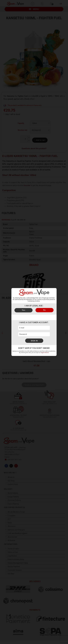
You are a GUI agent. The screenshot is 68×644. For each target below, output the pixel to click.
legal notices (45, 353)
